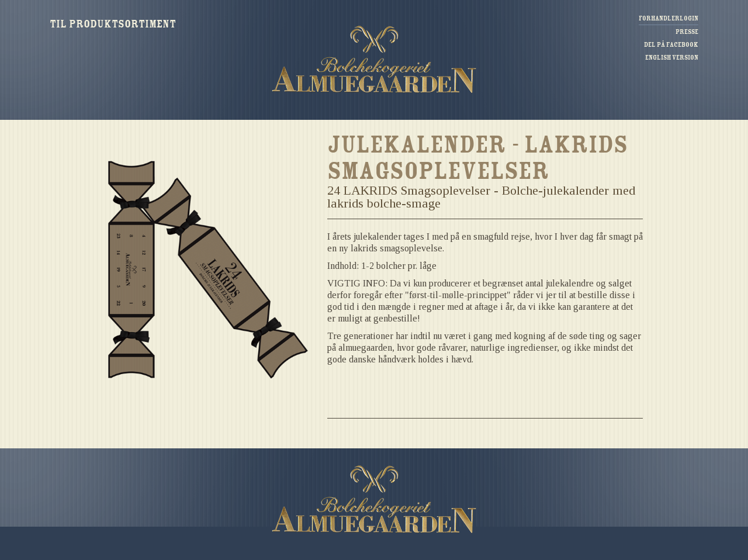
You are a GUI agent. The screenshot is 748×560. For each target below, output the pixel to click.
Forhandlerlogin (669, 18)
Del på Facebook (671, 45)
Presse (687, 32)
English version (672, 58)
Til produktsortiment (113, 24)
